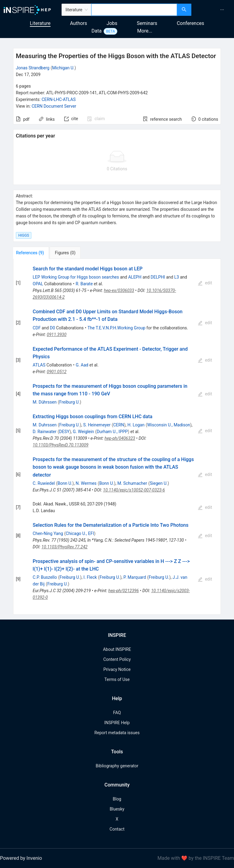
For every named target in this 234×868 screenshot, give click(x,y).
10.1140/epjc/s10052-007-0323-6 (134, 490)
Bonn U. (65, 483)
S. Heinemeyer (97, 425)
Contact (117, 829)
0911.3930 (57, 335)
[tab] (32, 253)
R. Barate (84, 284)
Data (96, 31)
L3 (177, 277)
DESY (64, 432)
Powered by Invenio (21, 858)
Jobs (112, 23)
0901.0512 (57, 372)
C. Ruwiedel (44, 483)
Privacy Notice (117, 669)
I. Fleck (90, 577)
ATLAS (39, 365)
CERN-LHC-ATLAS (58, 99)
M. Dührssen (44, 402)
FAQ (117, 713)
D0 (53, 328)
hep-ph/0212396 (123, 591)
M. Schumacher (132, 483)
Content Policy (117, 659)
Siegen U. (159, 483)
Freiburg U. (69, 402)
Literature (40, 23)
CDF (37, 328)
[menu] (213, 10)
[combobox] (134, 10)
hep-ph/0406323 (120, 438)
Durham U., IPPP (112, 432)
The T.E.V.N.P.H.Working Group (116, 328)
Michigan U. (63, 68)
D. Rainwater (44, 432)
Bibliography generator (117, 766)
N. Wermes (86, 483)
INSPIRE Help (117, 723)
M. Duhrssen (44, 425)
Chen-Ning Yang (48, 533)
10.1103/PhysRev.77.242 (64, 547)
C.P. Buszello (45, 577)
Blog (117, 799)
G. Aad (82, 365)
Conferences (190, 23)
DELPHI (158, 277)
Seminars (147, 23)
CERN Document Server (54, 106)
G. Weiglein (83, 432)
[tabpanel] (117, 437)
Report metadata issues (117, 733)
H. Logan (136, 425)
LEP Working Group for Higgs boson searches (76, 277)
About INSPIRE (117, 649)
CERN (119, 425)
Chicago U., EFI (80, 533)
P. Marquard (135, 577)
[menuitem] (222, 10)
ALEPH (135, 277)
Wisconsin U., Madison (169, 425)
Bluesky (117, 809)
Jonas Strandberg (33, 68)
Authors (79, 23)
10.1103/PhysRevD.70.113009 (60, 445)
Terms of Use (117, 679)
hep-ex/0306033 (119, 290)
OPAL (38, 284)
